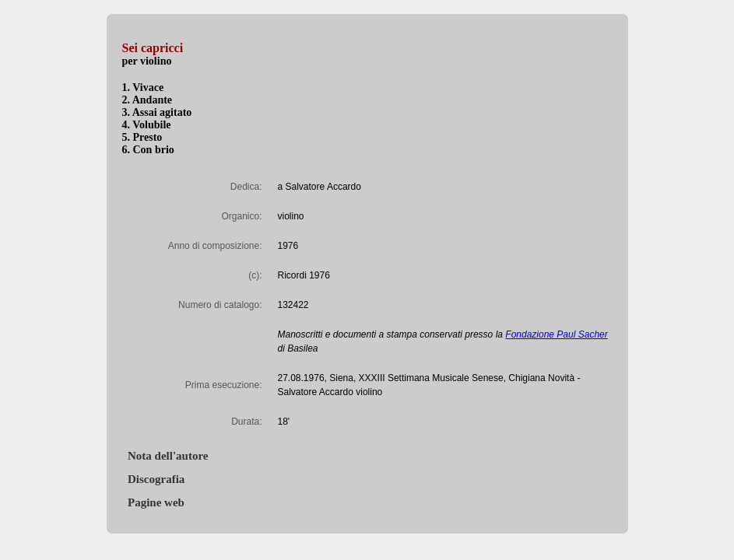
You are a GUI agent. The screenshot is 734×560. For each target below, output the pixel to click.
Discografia (154, 479)
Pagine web (153, 502)
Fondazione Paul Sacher (556, 334)
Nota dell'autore (165, 456)
